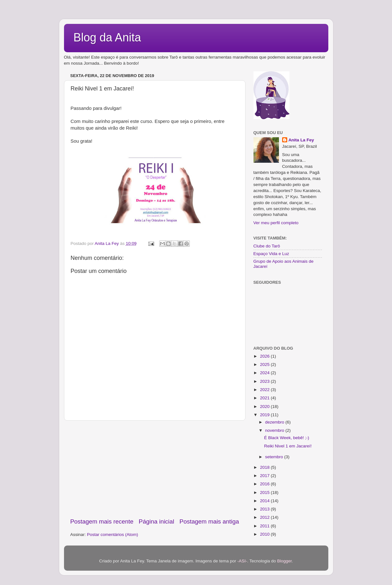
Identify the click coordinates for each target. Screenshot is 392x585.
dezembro (275, 422)
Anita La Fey (301, 140)
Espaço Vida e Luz (271, 254)
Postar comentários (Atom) (113, 535)
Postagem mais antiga (209, 521)
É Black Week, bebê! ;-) (287, 438)
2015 (265, 492)
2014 (265, 501)
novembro (275, 430)
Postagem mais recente (102, 521)
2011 (265, 526)
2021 (265, 398)
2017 (265, 476)
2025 (265, 364)
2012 (265, 517)
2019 (265, 415)
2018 (265, 467)
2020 (265, 407)
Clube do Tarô (267, 246)
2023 (265, 381)
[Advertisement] (155, 469)
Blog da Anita (107, 37)
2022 (265, 390)
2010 (265, 534)
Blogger (284, 561)
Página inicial (157, 521)
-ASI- (242, 561)
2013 (265, 509)
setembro (275, 457)
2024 (265, 373)
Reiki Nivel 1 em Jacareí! (288, 446)
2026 (265, 356)
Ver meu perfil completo (276, 223)
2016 (265, 484)
